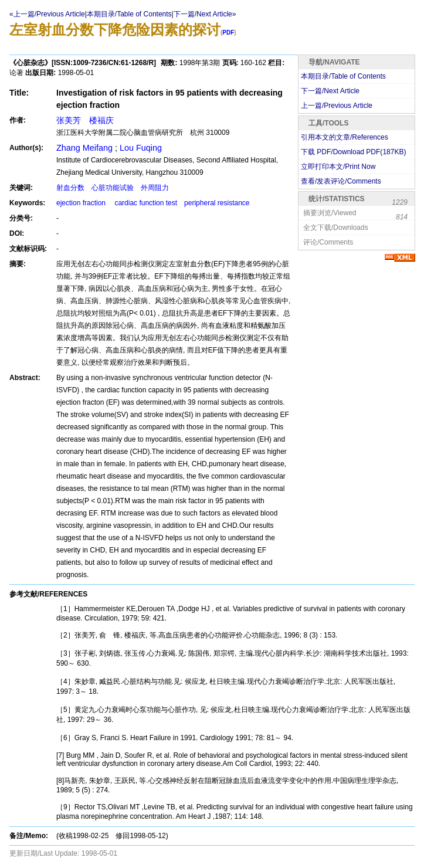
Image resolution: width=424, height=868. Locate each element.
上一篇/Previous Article (337, 106)
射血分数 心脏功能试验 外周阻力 (113, 188)
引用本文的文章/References (345, 137)
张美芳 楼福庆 (85, 120)
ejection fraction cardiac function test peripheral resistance (153, 203)
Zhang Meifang (86, 148)
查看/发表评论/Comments (341, 181)
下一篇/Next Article (330, 91)
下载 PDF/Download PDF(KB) (353, 152)
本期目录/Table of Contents (129, 14)
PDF (228, 33)
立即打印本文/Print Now (338, 167)
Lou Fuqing (141, 148)
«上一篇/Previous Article (47, 14)
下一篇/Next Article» (205, 14)
